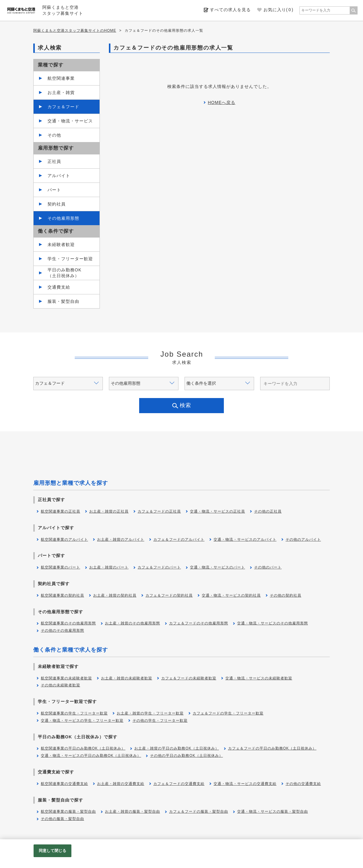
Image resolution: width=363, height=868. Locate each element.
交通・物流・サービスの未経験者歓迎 (259, 678)
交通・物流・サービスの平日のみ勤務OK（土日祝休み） (91, 756)
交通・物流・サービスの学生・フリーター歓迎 (82, 721)
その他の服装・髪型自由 (62, 819)
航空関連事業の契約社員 (62, 595)
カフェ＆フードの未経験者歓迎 (189, 678)
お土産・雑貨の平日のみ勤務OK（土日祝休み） (177, 748)
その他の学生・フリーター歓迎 (160, 721)
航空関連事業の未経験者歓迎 (66, 678)
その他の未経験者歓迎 (60, 685)
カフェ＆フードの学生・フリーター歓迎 (228, 713)
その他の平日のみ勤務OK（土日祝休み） (186, 756)
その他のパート (268, 567)
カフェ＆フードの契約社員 (169, 595)
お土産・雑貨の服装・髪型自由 (132, 811)
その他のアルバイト (303, 539)
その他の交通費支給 (303, 784)
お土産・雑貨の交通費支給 (121, 784)
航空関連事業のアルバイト (64, 539)
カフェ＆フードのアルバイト (179, 539)
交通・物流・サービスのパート (217, 567)
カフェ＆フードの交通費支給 (179, 784)
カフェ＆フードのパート (159, 567)
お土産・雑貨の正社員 (109, 511)
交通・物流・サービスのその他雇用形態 (273, 623)
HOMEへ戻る (222, 102)
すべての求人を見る (230, 10)
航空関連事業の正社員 (60, 511)
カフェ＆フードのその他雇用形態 (199, 623)
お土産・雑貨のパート (109, 567)
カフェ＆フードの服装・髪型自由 (199, 811)
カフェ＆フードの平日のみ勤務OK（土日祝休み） (272, 748)
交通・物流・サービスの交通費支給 (245, 784)
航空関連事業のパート (60, 567)
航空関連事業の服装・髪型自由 (68, 811)
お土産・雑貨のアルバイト (121, 539)
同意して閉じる (53, 851)
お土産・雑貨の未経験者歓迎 (127, 678)
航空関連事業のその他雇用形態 (68, 623)
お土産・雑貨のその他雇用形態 (132, 623)
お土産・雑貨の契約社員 (115, 595)
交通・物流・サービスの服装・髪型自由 (273, 811)
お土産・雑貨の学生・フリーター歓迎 (150, 713)
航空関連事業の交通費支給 (64, 784)
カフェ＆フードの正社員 (159, 511)
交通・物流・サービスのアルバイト (245, 539)
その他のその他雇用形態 (62, 630)
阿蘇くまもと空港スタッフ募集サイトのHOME (75, 31)
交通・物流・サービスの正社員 (217, 511)
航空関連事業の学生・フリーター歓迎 (74, 713)
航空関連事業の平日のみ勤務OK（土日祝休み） (83, 748)
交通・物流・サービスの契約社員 (231, 595)
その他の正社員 (268, 511)
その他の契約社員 (286, 595)
